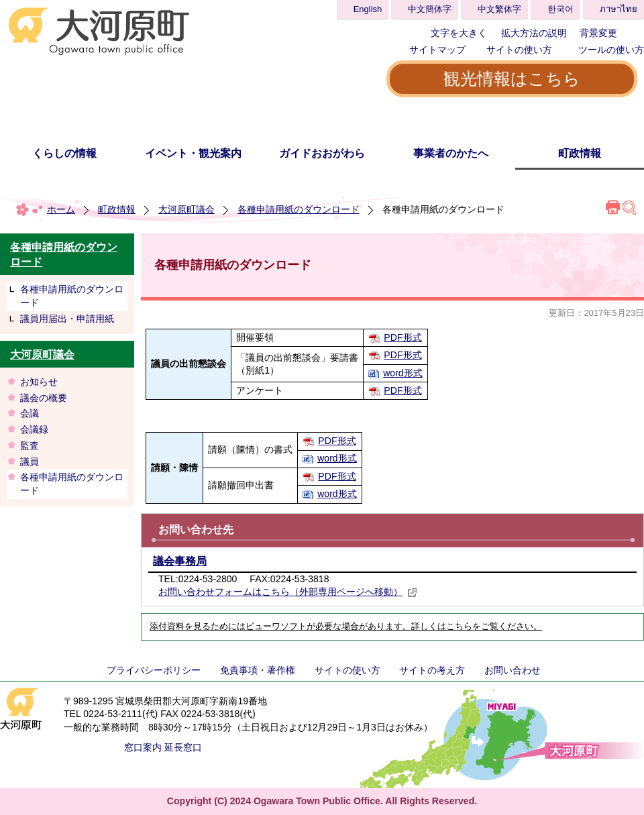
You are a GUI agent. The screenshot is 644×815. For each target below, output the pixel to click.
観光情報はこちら (512, 78)
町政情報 (580, 153)
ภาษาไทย (619, 9)
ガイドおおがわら (322, 153)
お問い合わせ (513, 670)
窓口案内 (143, 747)
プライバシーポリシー (154, 670)
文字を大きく (459, 33)
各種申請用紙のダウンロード (299, 209)
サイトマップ (437, 50)
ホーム (61, 209)
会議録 (34, 429)
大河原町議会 (186, 209)
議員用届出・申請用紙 (67, 319)
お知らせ (39, 382)
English (368, 9)
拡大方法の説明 (534, 33)
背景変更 (598, 33)
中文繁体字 (499, 9)
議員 (30, 461)
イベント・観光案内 (193, 153)
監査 (30, 445)
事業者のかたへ (451, 153)
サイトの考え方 (432, 670)
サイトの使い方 (519, 50)
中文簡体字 (430, 9)
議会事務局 (180, 561)
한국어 (560, 9)
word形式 (403, 373)
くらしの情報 (64, 153)
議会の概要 (44, 398)
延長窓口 (183, 747)
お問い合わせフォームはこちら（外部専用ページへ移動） (288, 592)
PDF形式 (402, 337)
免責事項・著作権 (258, 670)
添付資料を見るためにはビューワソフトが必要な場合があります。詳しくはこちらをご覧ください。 (346, 627)
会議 (30, 413)
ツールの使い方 (611, 50)
